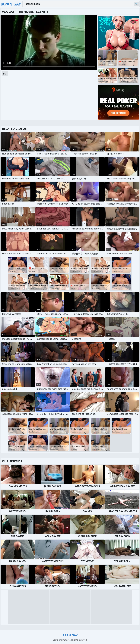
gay (5, 73)
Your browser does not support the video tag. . (49, 42)
